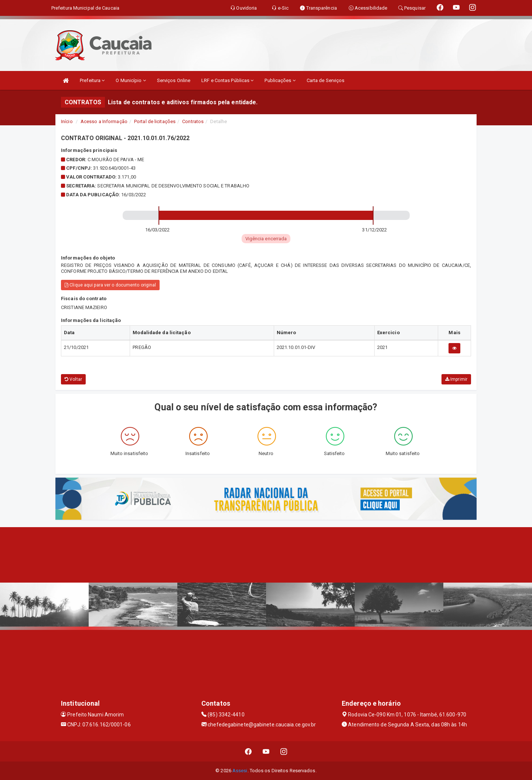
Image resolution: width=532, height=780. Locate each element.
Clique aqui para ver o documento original (110, 285)
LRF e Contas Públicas (227, 80)
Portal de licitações (155, 121)
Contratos (193, 121)
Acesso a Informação (104, 121)
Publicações (280, 80)
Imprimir (456, 379)
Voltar (73, 379)
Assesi (240, 771)
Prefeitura (92, 80)
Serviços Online (174, 80)
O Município (131, 80)
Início (67, 121)
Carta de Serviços (326, 80)
